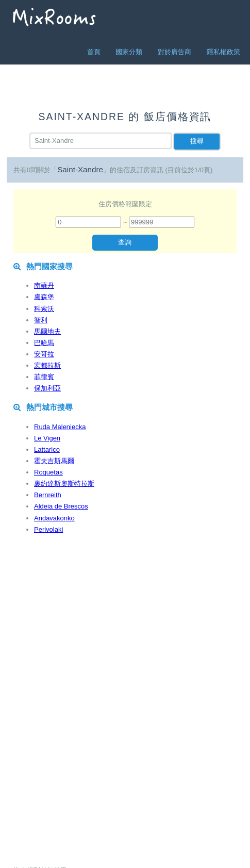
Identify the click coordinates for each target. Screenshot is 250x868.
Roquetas (48, 472)
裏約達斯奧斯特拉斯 (64, 484)
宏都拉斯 (47, 365)
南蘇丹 (44, 285)
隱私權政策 (223, 52)
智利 (41, 320)
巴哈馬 (44, 343)
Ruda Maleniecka (60, 427)
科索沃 (44, 309)
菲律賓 (44, 377)
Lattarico (47, 449)
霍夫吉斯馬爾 (54, 461)
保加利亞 (47, 388)
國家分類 (129, 52)
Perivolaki (48, 529)
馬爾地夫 (47, 331)
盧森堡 (44, 297)
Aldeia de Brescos (61, 506)
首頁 (94, 52)
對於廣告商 (174, 52)
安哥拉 (44, 354)
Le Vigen (47, 438)
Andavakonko (54, 518)
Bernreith (48, 495)
